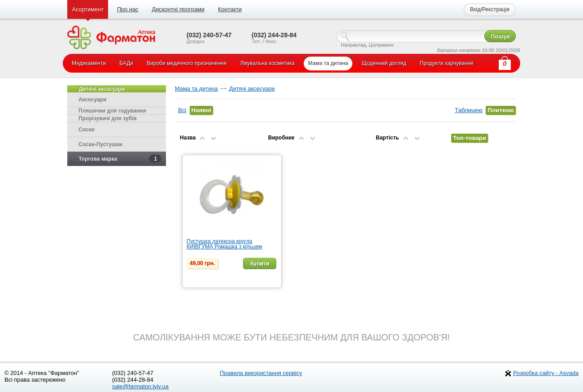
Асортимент (88, 9)
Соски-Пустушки (100, 144)
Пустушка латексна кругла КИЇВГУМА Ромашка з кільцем (224, 244)
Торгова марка (120, 159)
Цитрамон (381, 45)
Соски (87, 130)
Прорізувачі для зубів (108, 118)
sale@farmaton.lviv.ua (140, 386)
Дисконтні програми (178, 9)
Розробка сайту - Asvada (546, 373)
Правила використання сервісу (261, 373)
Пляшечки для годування (112, 111)
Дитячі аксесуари (252, 89)
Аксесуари (92, 100)
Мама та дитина (196, 89)
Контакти (230, 9)
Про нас (128, 9)
